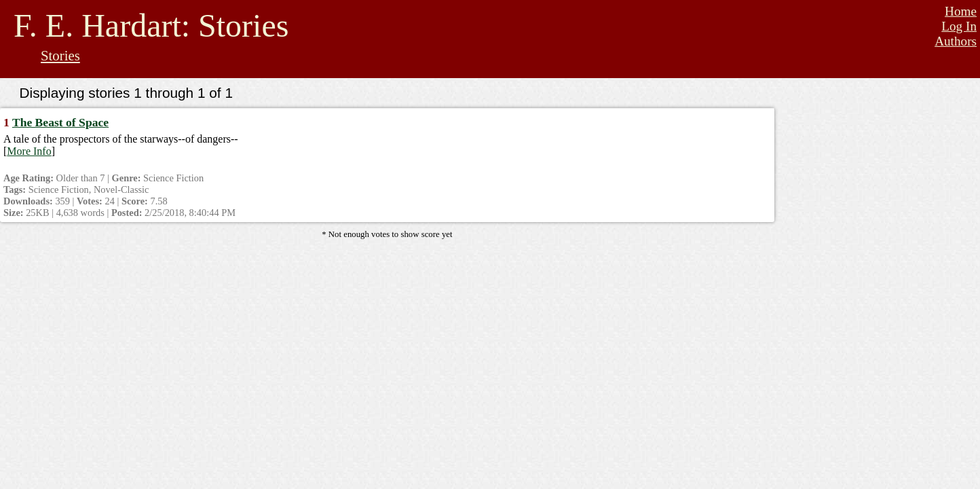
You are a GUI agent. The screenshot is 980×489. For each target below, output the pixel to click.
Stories (60, 55)
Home (961, 11)
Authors (956, 41)
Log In (959, 26)
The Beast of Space (60, 122)
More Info (29, 151)
